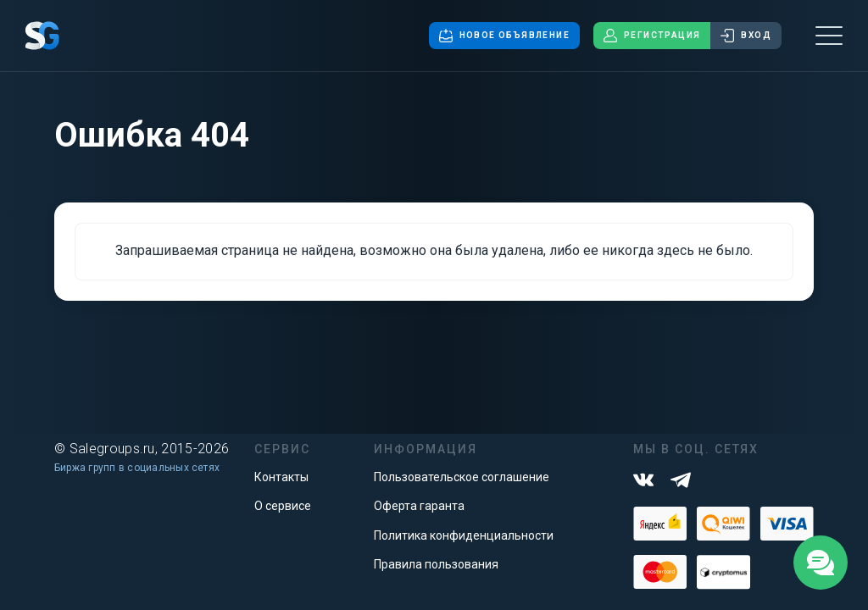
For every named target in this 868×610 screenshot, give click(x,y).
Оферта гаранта (419, 506)
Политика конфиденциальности (464, 535)
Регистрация (652, 36)
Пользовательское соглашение (462, 477)
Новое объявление (504, 36)
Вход (746, 36)
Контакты (281, 477)
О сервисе (283, 506)
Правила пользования (436, 564)
